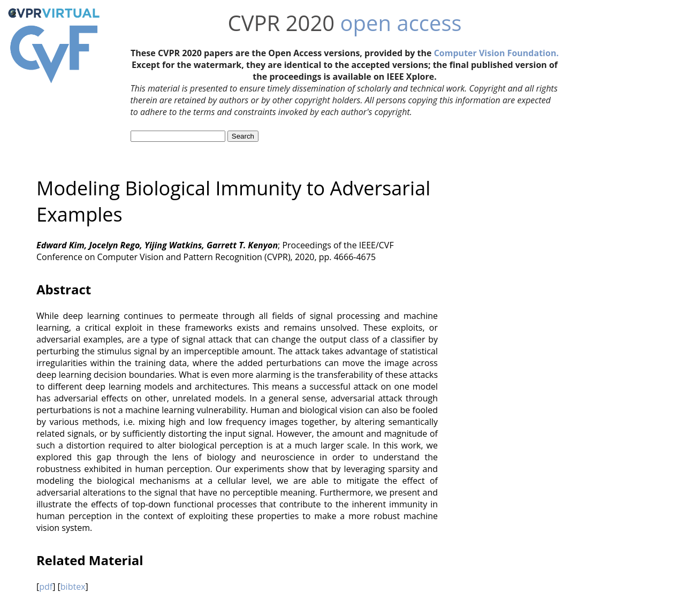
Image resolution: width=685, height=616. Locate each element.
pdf (46, 587)
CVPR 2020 (281, 23)
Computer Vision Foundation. (496, 53)
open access (401, 23)
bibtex (73, 587)
